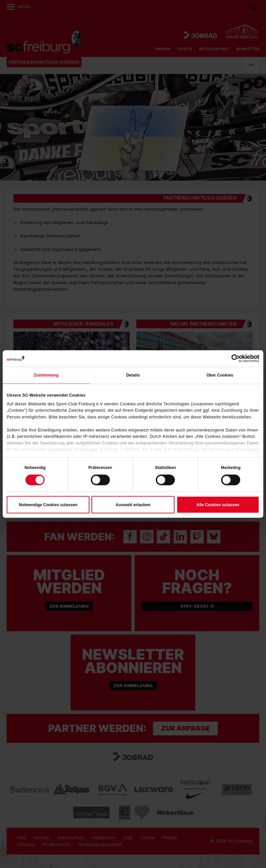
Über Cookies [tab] (220, 375)
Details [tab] (133, 375)
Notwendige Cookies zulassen (48, 505)
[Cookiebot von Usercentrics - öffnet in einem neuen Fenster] (230, 358)
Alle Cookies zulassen (218, 505)
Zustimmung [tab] (46, 375)
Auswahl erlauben (133, 505)
